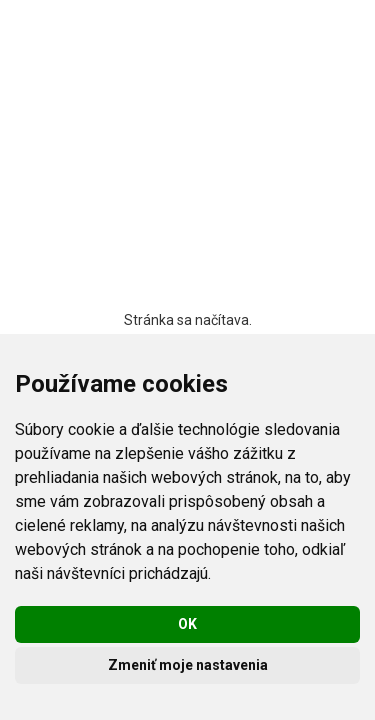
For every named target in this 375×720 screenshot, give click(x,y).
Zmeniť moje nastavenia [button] (188, 665)
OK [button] (187, 624)
